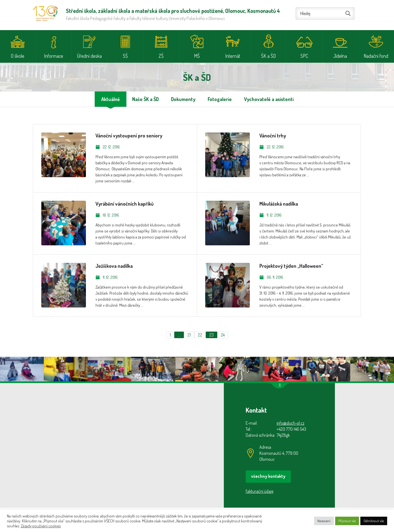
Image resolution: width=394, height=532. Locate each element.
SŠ (125, 56)
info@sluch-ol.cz (290, 423)
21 (189, 335)
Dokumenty (183, 99)
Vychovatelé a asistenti (269, 99)
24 (223, 335)
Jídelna (340, 56)
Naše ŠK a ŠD (145, 99)
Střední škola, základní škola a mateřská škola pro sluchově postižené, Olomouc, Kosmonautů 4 (45, 13)
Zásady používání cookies (41, 526)
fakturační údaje (260, 491)
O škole (18, 56)
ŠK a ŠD (268, 56)
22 (200, 335)
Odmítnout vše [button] (374, 521)
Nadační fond (376, 56)
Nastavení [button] (324, 521)
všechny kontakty (268, 476)
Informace (54, 56)
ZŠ (161, 56)
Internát (233, 56)
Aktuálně (111, 99)
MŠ (197, 56)
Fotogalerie (220, 99)
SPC (304, 56)
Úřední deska (89, 56)
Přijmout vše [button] (347, 521)
